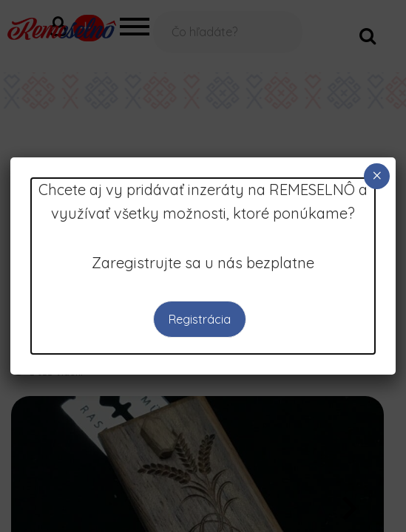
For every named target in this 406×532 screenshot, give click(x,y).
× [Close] (377, 175)
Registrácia (199, 319)
